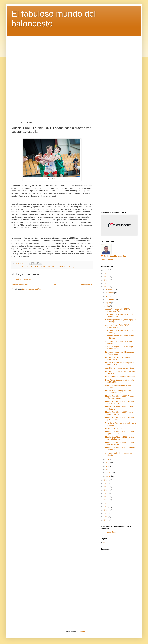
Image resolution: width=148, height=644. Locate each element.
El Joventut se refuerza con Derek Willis (120, 377)
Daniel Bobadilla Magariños (115, 256)
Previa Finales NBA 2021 (115, 428)
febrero (109, 473)
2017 (106, 490)
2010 (106, 513)
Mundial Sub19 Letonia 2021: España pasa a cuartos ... (120, 419)
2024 (106, 277)
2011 (106, 510)
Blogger (82, 631)
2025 (106, 273)
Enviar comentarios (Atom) (32, 289)
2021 (106, 287)
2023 (106, 280)
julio (108, 306)
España (40, 267)
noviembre (110, 293)
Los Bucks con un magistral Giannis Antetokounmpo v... (119, 392)
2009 (106, 517)
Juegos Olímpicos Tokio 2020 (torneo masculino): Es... (119, 310)
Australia (23, 267)
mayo (108, 463)
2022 (106, 283)
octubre (109, 296)
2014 (106, 500)
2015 (106, 497)
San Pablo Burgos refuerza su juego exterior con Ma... (119, 348)
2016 (106, 493)
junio (108, 459)
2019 (106, 483)
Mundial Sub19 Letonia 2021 (53, 267)
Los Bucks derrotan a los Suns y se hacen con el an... (119, 358)
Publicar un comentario (24, 279)
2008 (106, 520)
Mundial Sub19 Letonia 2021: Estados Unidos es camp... (120, 397)
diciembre (110, 290)
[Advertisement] (74, 77)
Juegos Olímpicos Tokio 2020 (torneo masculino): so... (119, 326)
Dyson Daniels (31, 267)
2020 (106, 480)
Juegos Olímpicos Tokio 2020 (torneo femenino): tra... (119, 331)
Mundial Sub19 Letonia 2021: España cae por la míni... (120, 443)
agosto (109, 303)
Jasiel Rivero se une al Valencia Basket (120, 368)
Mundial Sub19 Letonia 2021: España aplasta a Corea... (120, 433)
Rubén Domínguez (70, 267)
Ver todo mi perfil (107, 260)
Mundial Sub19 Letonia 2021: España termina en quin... (120, 403)
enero (108, 476)
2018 (106, 487)
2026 (106, 270)
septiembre (110, 300)
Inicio (54, 285)
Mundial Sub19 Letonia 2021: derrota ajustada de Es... (119, 413)
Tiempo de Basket (110, 532)
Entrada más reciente (20, 285)
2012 (106, 507)
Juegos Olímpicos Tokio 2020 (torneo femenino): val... (119, 315)
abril (108, 466)
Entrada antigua (86, 285)
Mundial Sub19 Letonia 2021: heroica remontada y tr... (119, 438)
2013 (106, 503)
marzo (108, 469)
